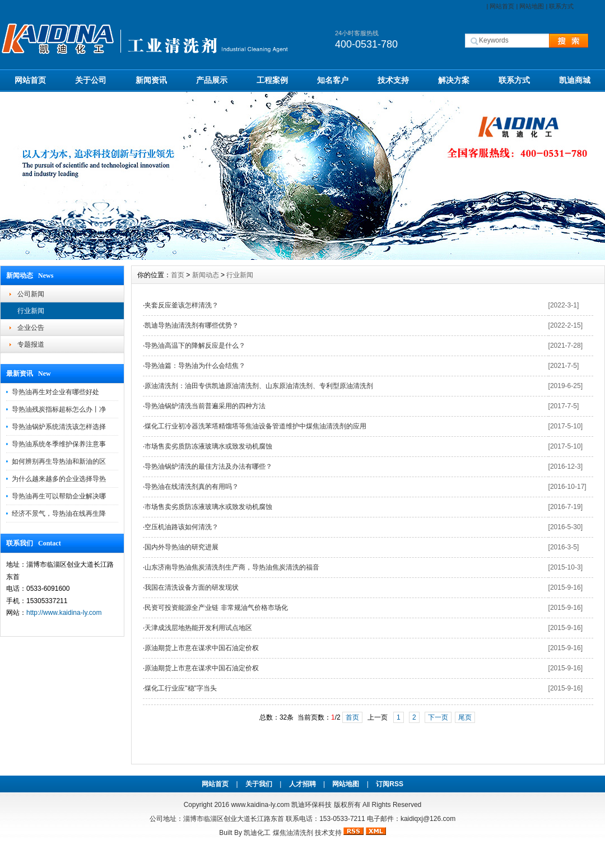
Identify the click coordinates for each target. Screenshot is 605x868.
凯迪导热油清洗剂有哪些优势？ (192, 325)
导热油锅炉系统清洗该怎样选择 (59, 427)
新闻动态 (206, 275)
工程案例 (272, 80)
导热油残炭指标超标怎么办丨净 (59, 409)
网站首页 (502, 6)
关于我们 (259, 784)
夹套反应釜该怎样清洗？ (182, 305)
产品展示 (212, 80)
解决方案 (454, 80)
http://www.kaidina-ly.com (64, 613)
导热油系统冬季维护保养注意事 (59, 444)
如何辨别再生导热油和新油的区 (59, 461)
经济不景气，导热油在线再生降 (59, 514)
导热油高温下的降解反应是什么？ (195, 346)
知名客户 (333, 80)
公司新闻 (31, 294)
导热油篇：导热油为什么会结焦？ (195, 366)
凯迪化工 (257, 833)
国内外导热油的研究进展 (182, 547)
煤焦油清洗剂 (293, 833)
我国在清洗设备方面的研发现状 (192, 587)
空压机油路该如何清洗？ (182, 527)
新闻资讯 (151, 80)
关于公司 (91, 80)
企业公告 (31, 328)
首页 (178, 275)
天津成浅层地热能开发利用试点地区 (198, 628)
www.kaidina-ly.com (260, 805)
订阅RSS (390, 784)
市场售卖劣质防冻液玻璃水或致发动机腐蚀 (208, 446)
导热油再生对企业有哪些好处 (55, 392)
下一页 (438, 717)
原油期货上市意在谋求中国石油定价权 (202, 648)
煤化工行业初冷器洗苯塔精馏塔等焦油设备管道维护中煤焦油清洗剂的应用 (255, 426)
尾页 (465, 717)
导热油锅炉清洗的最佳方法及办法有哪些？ (208, 466)
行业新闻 (31, 311)
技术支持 (393, 80)
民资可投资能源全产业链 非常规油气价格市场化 (216, 608)
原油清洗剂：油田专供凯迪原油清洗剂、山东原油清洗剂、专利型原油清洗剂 (259, 386)
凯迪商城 (575, 80)
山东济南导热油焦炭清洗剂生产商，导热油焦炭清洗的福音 (232, 567)
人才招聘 (302, 784)
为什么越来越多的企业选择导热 (59, 479)
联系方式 (561, 6)
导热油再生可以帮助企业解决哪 (59, 496)
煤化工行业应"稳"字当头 (181, 688)
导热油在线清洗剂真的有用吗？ (192, 487)
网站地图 (532, 6)
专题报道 (31, 344)
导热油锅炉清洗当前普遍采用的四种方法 (205, 406)
